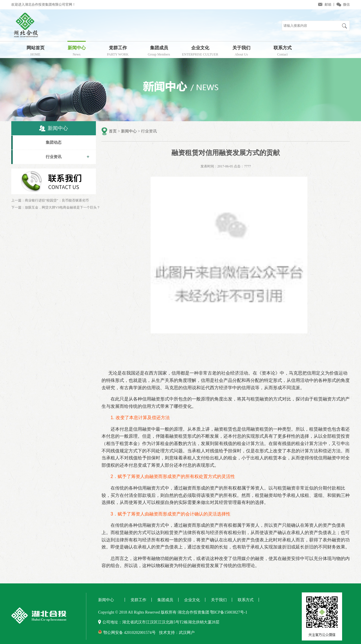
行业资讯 (54, 157)
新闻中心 (77, 52)
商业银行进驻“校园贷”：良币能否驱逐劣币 (57, 200)
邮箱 (328, 5)
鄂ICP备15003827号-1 (229, 612)
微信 (346, 5)
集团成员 (159, 52)
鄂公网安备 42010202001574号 (129, 633)
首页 (113, 131)
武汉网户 (187, 633)
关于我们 (241, 52)
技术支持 (167, 633)
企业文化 (200, 52)
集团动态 (54, 142)
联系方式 (282, 52)
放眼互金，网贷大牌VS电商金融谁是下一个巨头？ (62, 207)
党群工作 (118, 52)
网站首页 (35, 52)
